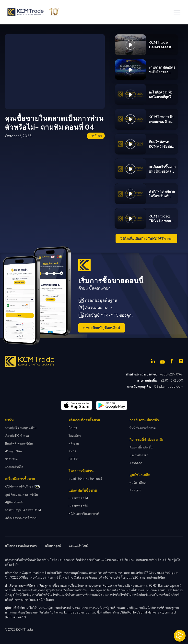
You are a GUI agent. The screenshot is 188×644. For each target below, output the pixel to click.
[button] (177, 12)
